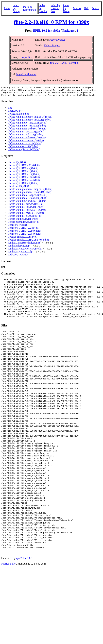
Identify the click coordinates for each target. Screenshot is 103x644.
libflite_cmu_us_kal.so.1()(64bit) (25, 136)
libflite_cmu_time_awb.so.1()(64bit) (27, 131)
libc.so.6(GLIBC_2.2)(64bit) (23, 170)
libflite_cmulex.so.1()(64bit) (23, 148)
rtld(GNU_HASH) (18, 257)
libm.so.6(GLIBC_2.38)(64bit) (24, 236)
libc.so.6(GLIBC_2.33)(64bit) (24, 179)
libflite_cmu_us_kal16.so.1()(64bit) (27, 139)
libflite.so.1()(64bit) (18, 116)
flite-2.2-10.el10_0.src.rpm (64, 63)
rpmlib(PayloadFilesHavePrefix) (25, 251)
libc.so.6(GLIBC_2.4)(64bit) (23, 185)
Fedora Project (57, 40)
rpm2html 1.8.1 (24, 613)
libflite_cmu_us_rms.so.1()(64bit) (26, 142)
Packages (69, 31)
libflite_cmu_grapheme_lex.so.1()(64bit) (29, 122)
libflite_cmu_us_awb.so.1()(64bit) (26, 134)
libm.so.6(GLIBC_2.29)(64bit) (24, 233)
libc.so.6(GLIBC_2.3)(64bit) (23, 173)
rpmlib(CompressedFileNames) (25, 245)
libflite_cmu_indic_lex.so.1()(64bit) (27, 128)
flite (10, 110)
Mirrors (77, 8)
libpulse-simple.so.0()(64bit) (23, 239)
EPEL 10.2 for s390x (47, 31)
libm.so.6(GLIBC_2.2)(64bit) (24, 230)
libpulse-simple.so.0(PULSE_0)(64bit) (28, 242)
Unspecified (26, 57)
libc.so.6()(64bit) (17, 164)
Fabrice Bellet (9, 619)
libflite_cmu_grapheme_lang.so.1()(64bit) (30, 119)
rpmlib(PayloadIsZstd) (20, 254)
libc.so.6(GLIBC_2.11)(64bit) (24, 167)
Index (7, 8)
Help (86, 8)
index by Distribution (29, 8)
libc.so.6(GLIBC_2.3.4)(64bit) (24, 176)
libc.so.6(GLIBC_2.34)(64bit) (24, 182)
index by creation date (55, 8)
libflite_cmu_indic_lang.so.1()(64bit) (28, 125)
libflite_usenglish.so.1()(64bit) (24, 151)
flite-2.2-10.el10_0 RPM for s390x (51, 22)
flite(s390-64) (15, 113)
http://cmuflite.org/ (26, 74)
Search (95, 8)
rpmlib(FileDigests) (18, 248)
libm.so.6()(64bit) (17, 227)
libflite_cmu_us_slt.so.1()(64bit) (25, 145)
